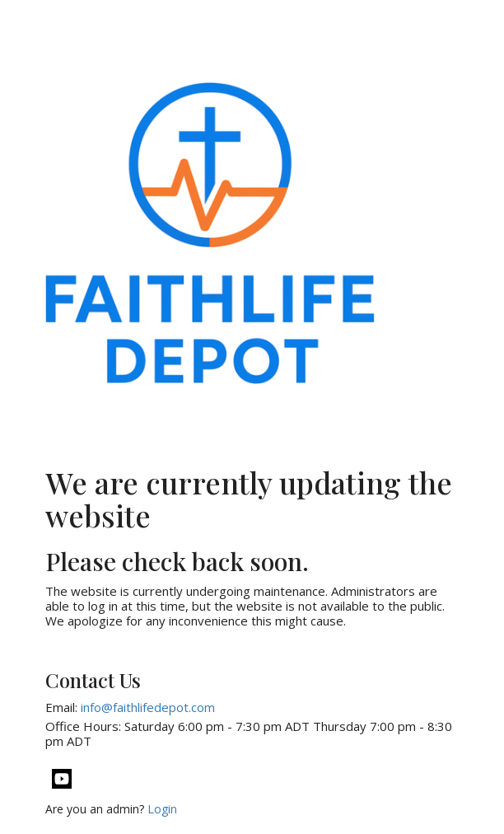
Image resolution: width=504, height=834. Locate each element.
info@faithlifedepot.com (148, 707)
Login (162, 809)
